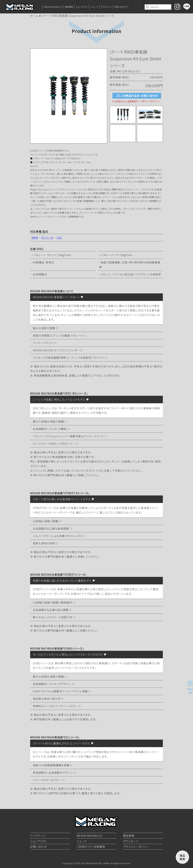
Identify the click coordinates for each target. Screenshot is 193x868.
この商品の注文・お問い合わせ (137, 96)
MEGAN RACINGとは (53, 7)
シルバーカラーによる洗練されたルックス (58, 536)
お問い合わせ (120, 7)
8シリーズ (47, 238)
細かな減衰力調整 (44, 328)
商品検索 (69, 7)
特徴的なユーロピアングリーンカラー (55, 706)
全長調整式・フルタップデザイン (52, 684)
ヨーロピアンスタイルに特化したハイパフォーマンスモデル (68, 654)
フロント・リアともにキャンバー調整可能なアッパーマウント (68, 436)
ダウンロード (106, 7)
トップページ (38, 836)
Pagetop (190, 691)
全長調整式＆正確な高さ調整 (51, 610)
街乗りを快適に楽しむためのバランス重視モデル (62, 581)
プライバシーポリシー (136, 847)
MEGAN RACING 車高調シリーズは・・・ (56, 297)
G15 (59, 238)
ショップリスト (82, 7)
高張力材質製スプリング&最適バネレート (58, 335)
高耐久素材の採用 (44, 543)
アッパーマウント (43, 343)
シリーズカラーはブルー (47, 780)
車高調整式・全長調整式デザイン (53, 773)
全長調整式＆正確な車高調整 (51, 529)
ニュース (94, 7)
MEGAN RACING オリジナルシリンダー (56, 350)
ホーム (34, 16)
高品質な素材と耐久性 (47, 699)
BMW (35, 238)
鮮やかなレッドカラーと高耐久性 (53, 617)
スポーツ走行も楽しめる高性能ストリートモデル (62, 499)
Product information (96, 31)
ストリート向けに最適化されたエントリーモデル (61, 743)
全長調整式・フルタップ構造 (50, 429)
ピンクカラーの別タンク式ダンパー (54, 444)
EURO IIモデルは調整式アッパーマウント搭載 (60, 691)
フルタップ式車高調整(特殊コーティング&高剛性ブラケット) (69, 358)
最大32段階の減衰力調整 (48, 421)
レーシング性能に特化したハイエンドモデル (59, 399)
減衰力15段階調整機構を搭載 (51, 765)
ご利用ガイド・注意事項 (125, 101)
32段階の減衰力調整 (46, 521)
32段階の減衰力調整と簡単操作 (52, 602)
